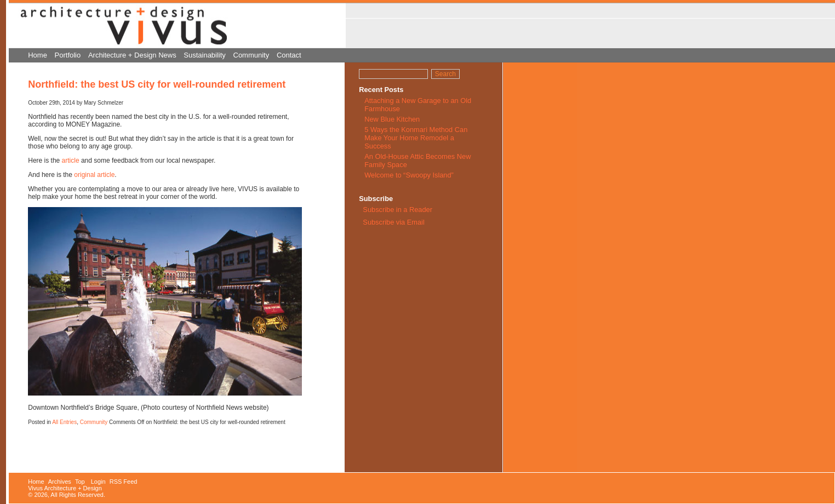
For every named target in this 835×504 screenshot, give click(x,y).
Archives (60, 482)
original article (94, 175)
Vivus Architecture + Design (65, 488)
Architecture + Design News (132, 55)
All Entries (64, 422)
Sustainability (205, 55)
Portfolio (68, 55)
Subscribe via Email (393, 222)
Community (251, 55)
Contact (289, 55)
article (71, 161)
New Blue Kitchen (392, 119)
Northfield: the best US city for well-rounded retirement (157, 84)
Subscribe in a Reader (398, 210)
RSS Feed (124, 482)
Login (98, 482)
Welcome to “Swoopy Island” (409, 175)
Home (38, 55)
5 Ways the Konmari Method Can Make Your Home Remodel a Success (416, 138)
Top (80, 482)
